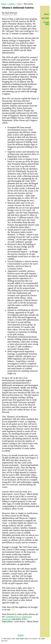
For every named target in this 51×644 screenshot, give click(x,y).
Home (21, 635)
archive (12, 4)
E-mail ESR (46, 23)
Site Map (45, 18)
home (4, 4)
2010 (19, 4)
